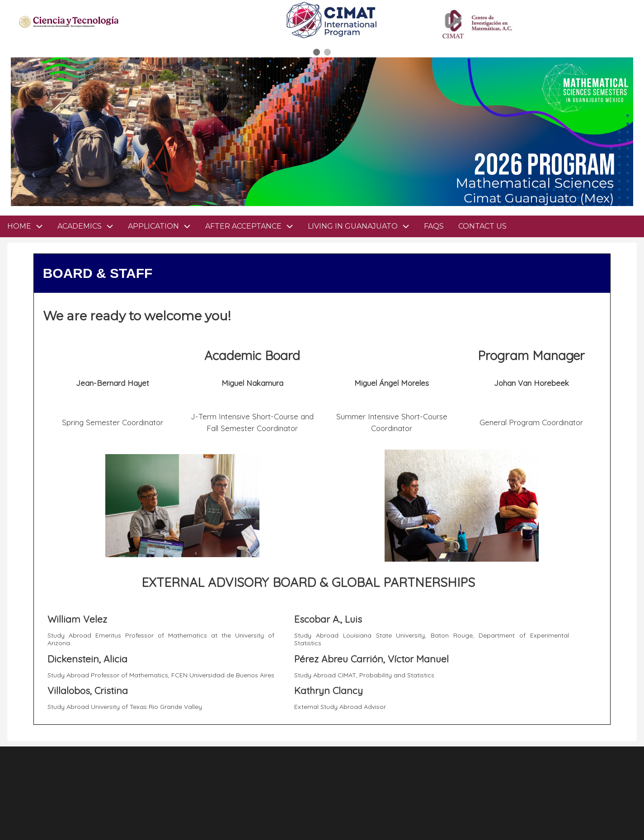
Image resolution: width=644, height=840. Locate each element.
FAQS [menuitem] (434, 226)
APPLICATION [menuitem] (163, 226)
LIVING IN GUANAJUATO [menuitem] (362, 226)
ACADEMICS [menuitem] (89, 226)
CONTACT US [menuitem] (482, 226)
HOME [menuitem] (19, 226)
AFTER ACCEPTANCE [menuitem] (253, 226)
